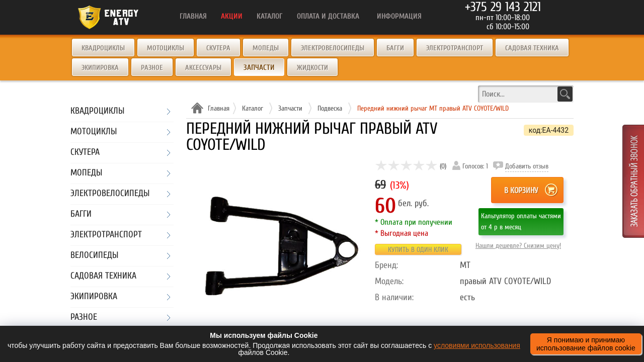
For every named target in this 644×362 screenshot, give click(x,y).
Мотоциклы (166, 48)
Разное (152, 68)
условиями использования (477, 345)
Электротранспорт (455, 48)
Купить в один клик (418, 250)
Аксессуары (203, 68)
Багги (395, 48)
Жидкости (312, 68)
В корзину (521, 191)
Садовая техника (532, 48)
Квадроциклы (103, 48)
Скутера (218, 48)
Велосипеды (94, 256)
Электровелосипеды (333, 48)
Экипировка (100, 68)
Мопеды (266, 48)
